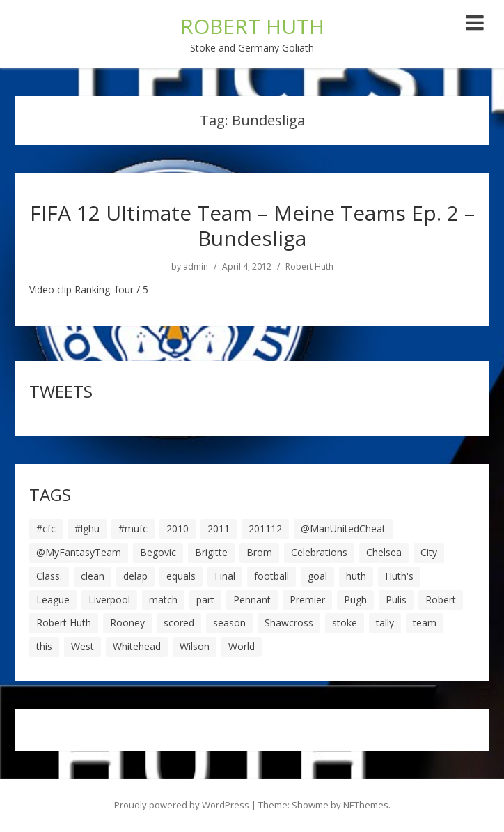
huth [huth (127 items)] (356, 576)
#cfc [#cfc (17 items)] (46, 529)
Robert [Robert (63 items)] (441, 600)
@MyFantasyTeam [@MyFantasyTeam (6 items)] (79, 552)
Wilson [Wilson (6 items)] (195, 646)
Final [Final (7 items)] (225, 576)
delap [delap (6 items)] (135, 576)
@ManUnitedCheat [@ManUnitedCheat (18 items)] (343, 529)
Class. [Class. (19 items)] (49, 576)
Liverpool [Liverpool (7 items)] (109, 600)
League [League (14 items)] (53, 600)
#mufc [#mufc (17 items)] (133, 529)
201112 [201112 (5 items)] (265, 529)
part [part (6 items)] (205, 600)
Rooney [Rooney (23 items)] (127, 623)
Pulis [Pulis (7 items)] (396, 600)
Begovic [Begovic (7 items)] (158, 552)
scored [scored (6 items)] (179, 623)
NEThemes (366, 805)
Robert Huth (309, 267)
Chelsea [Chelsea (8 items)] (384, 552)
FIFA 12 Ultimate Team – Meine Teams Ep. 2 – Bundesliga (252, 225)
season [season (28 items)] (229, 623)
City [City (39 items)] (429, 552)
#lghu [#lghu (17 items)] (87, 529)
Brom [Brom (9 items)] (259, 552)
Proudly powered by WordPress (182, 805)
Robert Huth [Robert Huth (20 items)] (64, 623)
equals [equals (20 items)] (181, 576)
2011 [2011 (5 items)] (219, 529)
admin (196, 267)
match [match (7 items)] (163, 600)
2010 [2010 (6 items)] (178, 529)
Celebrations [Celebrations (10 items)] (319, 552)
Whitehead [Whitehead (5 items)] (137, 646)
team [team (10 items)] (425, 623)
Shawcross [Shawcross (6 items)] (289, 623)
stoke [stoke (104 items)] (345, 623)
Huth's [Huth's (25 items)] (399, 576)
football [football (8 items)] (271, 576)
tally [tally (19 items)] (385, 623)
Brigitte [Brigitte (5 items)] (211, 552)
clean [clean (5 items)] (93, 576)
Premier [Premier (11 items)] (307, 600)
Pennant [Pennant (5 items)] (252, 600)
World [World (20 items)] (242, 646)
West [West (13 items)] (82, 646)
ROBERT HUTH (252, 26)
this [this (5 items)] (44, 646)
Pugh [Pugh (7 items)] (355, 600)
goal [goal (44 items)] (317, 576)
